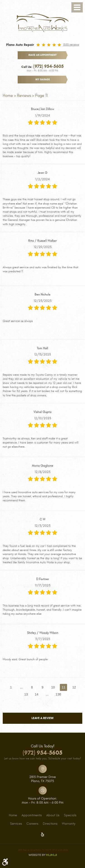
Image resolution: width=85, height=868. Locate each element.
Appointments (32, 815)
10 (53, 687)
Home (8, 96)
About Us (53, 815)
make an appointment (42, 55)
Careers (32, 824)
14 (36, 694)
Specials (70, 815)
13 (26, 694)
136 (58, 694)
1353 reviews (71, 45)
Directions (50, 824)
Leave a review (42, 718)
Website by (43, 855)
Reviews (24, 96)
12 (74, 687)
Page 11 (41, 96)
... (22, 687)
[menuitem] (13, 815)
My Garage (43, 79)
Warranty (69, 824)
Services (16, 824)
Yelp (43, 835)
